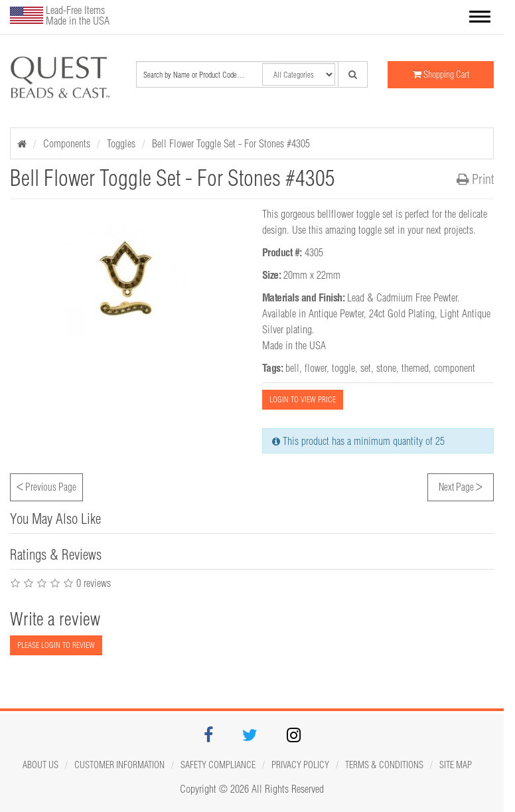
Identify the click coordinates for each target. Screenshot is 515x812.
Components (67, 143)
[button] (480, 18)
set (366, 368)
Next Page (461, 485)
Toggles (121, 143)
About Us (40, 765)
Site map (456, 765)
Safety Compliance (218, 765)
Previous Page (46, 485)
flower (316, 368)
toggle (343, 368)
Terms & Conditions (384, 765)
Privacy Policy (300, 765)
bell (292, 368)
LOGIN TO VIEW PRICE (303, 399)
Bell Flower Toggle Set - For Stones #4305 (231, 143)
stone (386, 368)
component (455, 368)
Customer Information (119, 765)
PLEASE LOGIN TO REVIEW (56, 645)
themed (415, 368)
